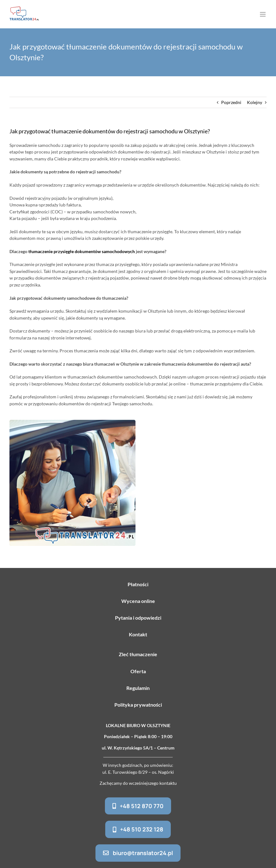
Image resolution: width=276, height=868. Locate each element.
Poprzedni (231, 102)
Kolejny (255, 102)
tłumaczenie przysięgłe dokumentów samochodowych (82, 251)
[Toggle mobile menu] (263, 14)
